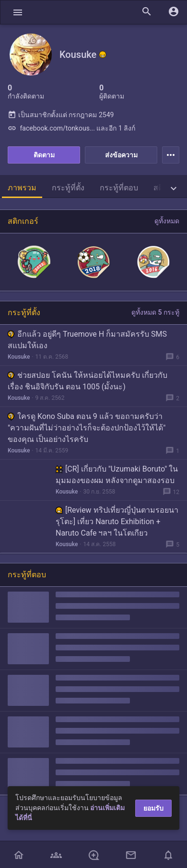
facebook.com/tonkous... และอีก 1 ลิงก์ (71, 128)
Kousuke (19, 357)
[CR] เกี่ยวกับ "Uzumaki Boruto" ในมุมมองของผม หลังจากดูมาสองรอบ (117, 475)
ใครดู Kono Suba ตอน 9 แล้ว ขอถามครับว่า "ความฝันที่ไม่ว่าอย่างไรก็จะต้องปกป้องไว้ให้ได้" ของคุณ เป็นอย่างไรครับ (87, 428)
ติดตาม (44, 155)
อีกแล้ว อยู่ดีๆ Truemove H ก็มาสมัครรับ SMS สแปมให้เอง (87, 340)
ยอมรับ (153, 808)
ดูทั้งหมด (167, 221)
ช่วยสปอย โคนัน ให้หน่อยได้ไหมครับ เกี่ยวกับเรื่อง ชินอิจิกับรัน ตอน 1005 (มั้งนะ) (88, 381)
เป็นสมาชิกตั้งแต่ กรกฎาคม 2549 (61, 115)
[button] (18, 12)
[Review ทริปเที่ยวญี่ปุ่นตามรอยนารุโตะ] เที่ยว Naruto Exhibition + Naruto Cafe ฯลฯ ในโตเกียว (117, 522)
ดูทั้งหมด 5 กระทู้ (155, 312)
